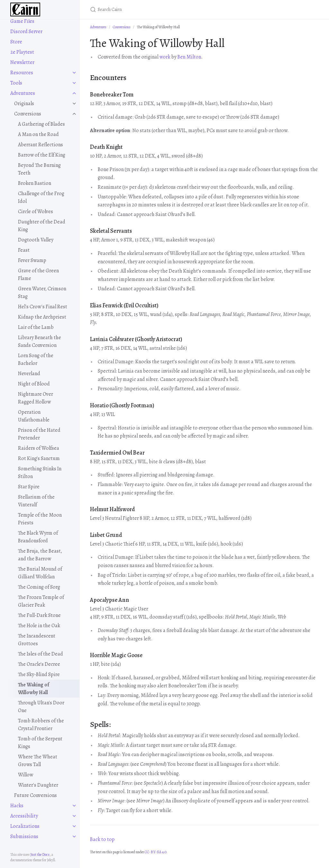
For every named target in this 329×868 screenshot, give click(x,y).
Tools (16, 83)
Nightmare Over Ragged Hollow (36, 398)
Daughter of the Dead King (42, 226)
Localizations (25, 826)
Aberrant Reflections (40, 145)
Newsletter (22, 62)
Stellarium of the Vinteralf (36, 501)
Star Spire (29, 487)
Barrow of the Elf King (42, 155)
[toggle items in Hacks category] (74, 806)
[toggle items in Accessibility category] (74, 816)
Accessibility (24, 816)
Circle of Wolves (36, 212)
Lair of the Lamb (36, 327)
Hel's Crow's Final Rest (43, 307)
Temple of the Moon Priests (40, 519)
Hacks (17, 806)
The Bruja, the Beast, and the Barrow (40, 555)
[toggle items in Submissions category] (74, 836)
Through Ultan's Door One (41, 707)
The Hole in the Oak (39, 626)
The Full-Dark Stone (39, 615)
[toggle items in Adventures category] (74, 93)
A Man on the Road (38, 134)
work (165, 57)
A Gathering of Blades (41, 124)
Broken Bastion (35, 183)
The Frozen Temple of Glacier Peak (41, 601)
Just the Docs (40, 854)
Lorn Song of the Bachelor (36, 359)
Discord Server (26, 32)
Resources (22, 73)
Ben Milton (189, 57)
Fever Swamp (32, 260)
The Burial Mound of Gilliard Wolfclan (40, 573)
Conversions (28, 114)
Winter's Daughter (38, 785)
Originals (24, 104)
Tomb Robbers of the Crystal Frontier (41, 725)
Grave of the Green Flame (38, 275)
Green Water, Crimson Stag (42, 293)
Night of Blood (34, 384)
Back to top (102, 839)
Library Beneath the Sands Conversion (40, 341)
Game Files (22, 21)
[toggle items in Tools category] (74, 83)
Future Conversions (36, 795)
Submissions (24, 836)
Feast (24, 250)
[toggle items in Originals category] (74, 104)
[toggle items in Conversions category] (74, 114)
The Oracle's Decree (39, 664)
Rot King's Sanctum (39, 458)
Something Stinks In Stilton (40, 473)
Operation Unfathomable (34, 416)
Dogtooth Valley (36, 240)
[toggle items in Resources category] (74, 73)
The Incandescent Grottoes (37, 640)
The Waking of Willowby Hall (34, 689)
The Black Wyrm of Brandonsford (38, 537)
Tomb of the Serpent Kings (40, 743)
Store (16, 42)
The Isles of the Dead (40, 654)
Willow (26, 775)
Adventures (23, 93)
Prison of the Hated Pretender (39, 434)
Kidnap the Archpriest (42, 317)
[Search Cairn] (166, 9)
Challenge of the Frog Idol (41, 197)
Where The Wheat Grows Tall (38, 761)
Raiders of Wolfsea (39, 448)
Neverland (29, 374)
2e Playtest (22, 52)
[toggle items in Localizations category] (74, 826)
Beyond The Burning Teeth (39, 169)
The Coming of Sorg (39, 587)
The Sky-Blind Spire (39, 674)
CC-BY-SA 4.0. (156, 852)
